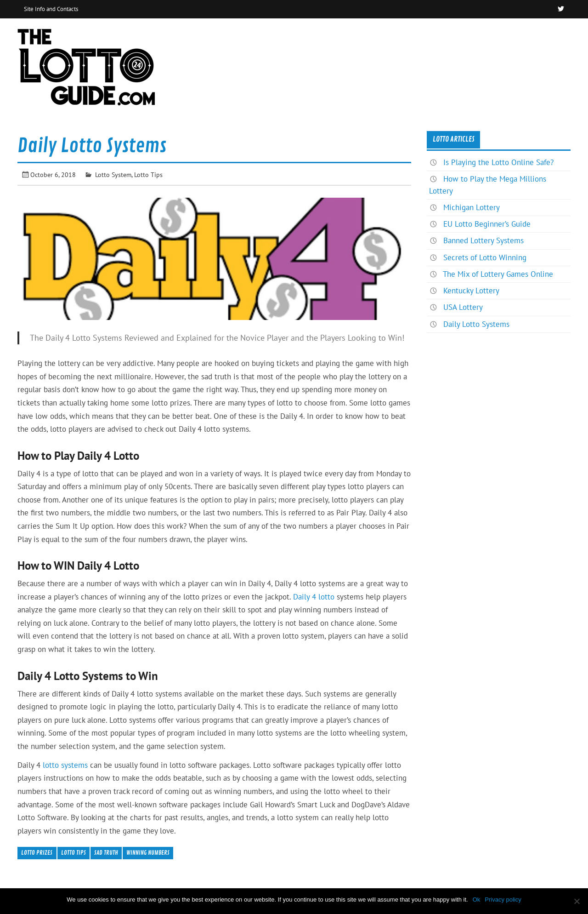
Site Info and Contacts (51, 9)
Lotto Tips (148, 174)
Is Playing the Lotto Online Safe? (498, 162)
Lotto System (113, 174)
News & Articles (535, 38)
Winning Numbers (148, 853)
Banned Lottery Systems (483, 240)
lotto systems (65, 765)
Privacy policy (503, 900)
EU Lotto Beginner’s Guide (487, 224)
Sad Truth (106, 853)
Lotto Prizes (37, 853)
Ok (477, 900)
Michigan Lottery (472, 207)
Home (481, 38)
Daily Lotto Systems (476, 324)
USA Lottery (463, 307)
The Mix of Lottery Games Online (498, 274)
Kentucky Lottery (471, 291)
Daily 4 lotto (314, 597)
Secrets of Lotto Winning (485, 257)
